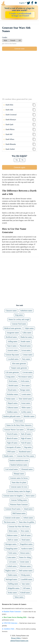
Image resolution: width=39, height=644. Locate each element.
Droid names (13, 381)
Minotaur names (25, 566)
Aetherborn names (26, 311)
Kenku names (12, 593)
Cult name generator (12, 372)
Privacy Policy (16, 638)
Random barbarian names (19, 465)
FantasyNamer (7, 3)
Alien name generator (19, 363)
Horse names (30, 496)
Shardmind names (25, 452)
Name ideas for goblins (27, 522)
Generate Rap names (12, 355)
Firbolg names (25, 575)
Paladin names (9, 456)
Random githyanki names (12, 416)
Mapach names (13, 403)
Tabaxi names (19, 597)
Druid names (26, 540)
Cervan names (26, 350)
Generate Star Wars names (26, 456)
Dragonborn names (26, 544)
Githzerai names (13, 408)
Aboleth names (13, 386)
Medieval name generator (13, 328)
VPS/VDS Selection (11, 623)
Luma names (11, 557)
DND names (11, 452)
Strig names (19, 315)
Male (5, 40)
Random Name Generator (12, 612)
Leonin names (26, 394)
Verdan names (11, 399)
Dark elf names (26, 434)
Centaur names (28, 355)
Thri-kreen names (10, 522)
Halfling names (13, 584)
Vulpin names (29, 328)
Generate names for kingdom (13, 496)
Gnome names (25, 562)
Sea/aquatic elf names (14, 447)
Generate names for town (19, 487)
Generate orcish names (12, 518)
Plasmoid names (25, 346)
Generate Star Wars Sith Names (19, 527)
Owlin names (25, 381)
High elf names (26, 438)
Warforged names (11, 579)
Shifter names (26, 408)
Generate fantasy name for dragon (19, 491)
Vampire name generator (19, 368)
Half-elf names (26, 535)
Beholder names (29, 416)
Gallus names (27, 333)
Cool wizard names (12, 469)
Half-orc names (13, 540)
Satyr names (26, 584)
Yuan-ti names (12, 346)
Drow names (25, 531)
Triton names (19, 421)
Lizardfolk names (27, 579)
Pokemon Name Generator (19, 505)
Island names (28, 509)
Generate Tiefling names (19, 500)
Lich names (12, 562)
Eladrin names (13, 575)
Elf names (30, 430)
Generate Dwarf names (13, 509)
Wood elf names (12, 434)
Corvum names (27, 372)
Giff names (27, 588)
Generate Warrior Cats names (14, 430)
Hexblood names (11, 337)
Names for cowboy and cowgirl (19, 319)
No (22, 160)
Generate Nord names (19, 324)
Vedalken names (12, 412)
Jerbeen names (28, 518)
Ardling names (13, 341)
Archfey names (26, 412)
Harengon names (11, 544)
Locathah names (13, 359)
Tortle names (13, 553)
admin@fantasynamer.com (19, 641)
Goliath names (12, 566)
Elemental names (27, 469)
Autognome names (13, 333)
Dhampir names (19, 474)
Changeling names (11, 549)
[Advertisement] (19, 74)
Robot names (13, 531)
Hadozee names (12, 535)
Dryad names (12, 390)
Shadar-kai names (26, 337)
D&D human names (19, 513)
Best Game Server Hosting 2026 (15, 617)
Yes (17, 160)
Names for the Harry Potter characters (19, 425)
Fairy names (26, 359)
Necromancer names (25, 377)
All (20, 40)
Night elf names (12, 443)
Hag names (28, 447)
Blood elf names (12, 438)
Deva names (26, 386)
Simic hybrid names (25, 399)
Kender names (26, 341)
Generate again (19, 167)
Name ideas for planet (19, 482)
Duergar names (25, 390)
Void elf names (26, 443)
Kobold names (25, 593)
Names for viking (25, 557)
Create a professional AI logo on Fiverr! (20, 15)
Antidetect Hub (9, 629)
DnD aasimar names (26, 571)
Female (13, 40)
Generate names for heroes (19, 478)
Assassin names (13, 350)
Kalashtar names (13, 394)
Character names (11, 311)
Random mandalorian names (19, 460)
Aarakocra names (27, 549)
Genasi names (26, 403)
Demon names (25, 553)
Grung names (11, 377)
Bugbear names (11, 571)
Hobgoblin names (14, 588)
